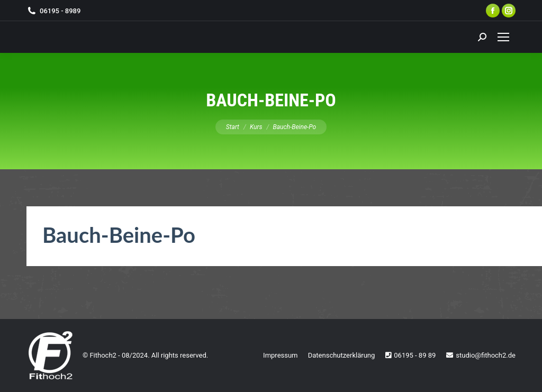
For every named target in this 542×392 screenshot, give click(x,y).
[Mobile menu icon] (503, 37)
